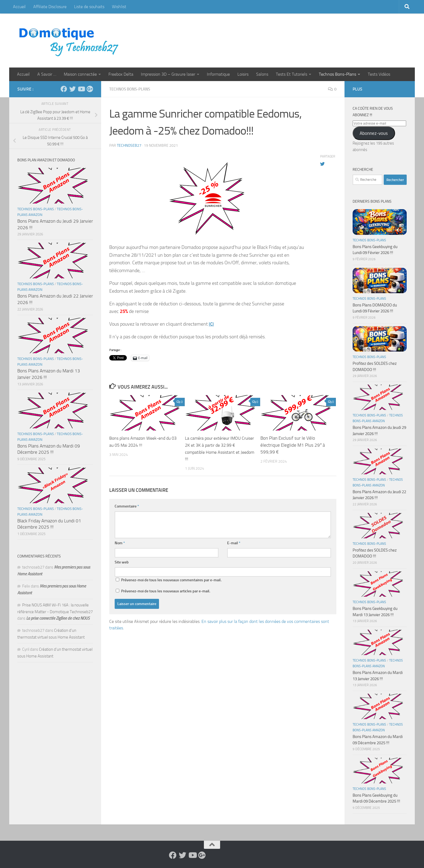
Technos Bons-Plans (337, 74)
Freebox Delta (121, 74)
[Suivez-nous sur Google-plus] (90, 89)
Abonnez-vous (374, 133)
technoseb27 (129, 145)
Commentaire (127, 506)
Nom (120, 543)
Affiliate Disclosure (50, 7)
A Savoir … (47, 74)
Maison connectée (80, 74)
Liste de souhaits (89, 7)
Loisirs (243, 74)
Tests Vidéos (379, 74)
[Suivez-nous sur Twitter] (72, 89)
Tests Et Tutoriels (291, 74)
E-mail (234, 543)
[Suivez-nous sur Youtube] (81, 89)
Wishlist (119, 7)
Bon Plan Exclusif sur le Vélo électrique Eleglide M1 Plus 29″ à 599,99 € (293, 445)
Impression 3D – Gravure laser (168, 74)
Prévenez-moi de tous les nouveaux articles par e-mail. (166, 591)
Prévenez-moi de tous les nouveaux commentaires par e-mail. (171, 580)
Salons (262, 74)
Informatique (218, 74)
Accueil (19, 7)
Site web (122, 562)
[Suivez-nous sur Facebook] (64, 89)
